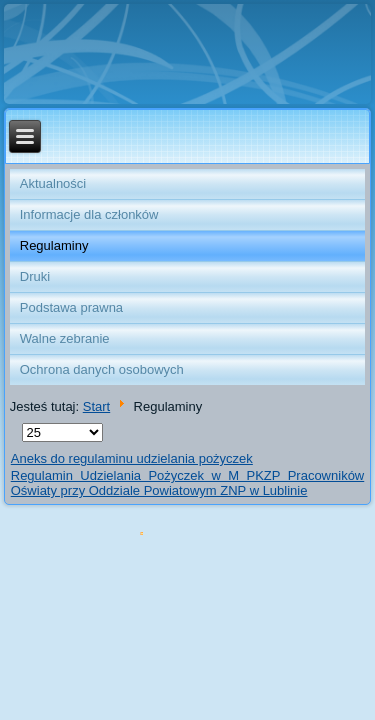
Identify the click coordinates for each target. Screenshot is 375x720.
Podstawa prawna (71, 307)
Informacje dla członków (89, 214)
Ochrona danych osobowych (102, 369)
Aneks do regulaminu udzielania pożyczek (132, 458)
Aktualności (53, 183)
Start (96, 406)
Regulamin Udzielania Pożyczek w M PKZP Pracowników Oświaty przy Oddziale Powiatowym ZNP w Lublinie (188, 483)
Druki (35, 276)
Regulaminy (54, 245)
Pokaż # (22, 423)
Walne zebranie (65, 338)
